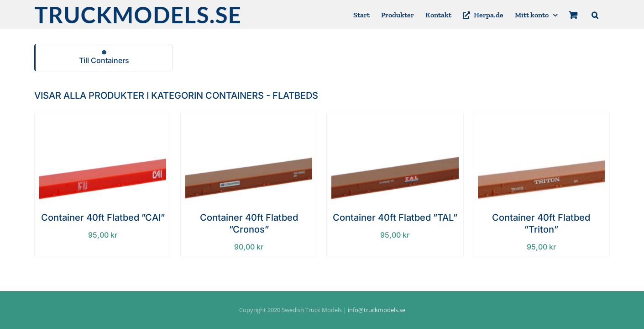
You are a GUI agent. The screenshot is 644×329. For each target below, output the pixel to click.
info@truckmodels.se (377, 310)
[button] (606, 14)
